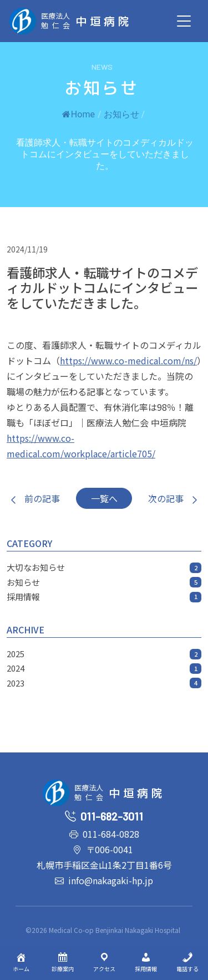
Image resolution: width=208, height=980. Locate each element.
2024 (104, 668)
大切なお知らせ (104, 567)
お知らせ (121, 114)
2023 (104, 683)
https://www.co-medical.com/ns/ (128, 360)
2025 (104, 654)
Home (78, 114)
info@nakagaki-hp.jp (111, 880)
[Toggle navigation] (184, 21)
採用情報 (104, 597)
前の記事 (33, 498)
